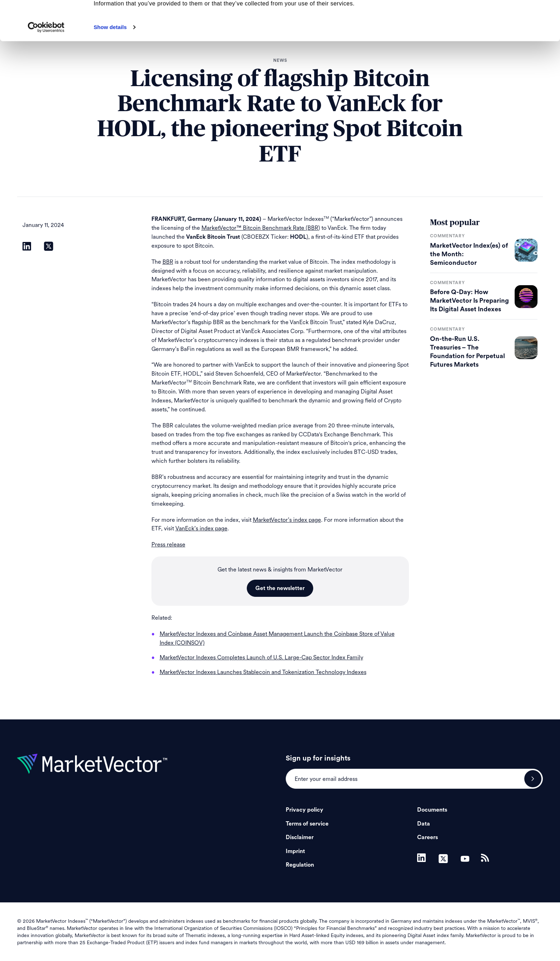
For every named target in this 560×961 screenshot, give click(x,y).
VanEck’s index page (201, 528)
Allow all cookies (501, 18)
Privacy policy (304, 810)
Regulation (300, 865)
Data (424, 824)
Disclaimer (300, 837)
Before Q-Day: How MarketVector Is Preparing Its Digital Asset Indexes (469, 301)
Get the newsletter (280, 588)
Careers (427, 837)
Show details (110, 67)
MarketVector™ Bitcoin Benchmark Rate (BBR (260, 228)
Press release (168, 544)
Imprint (295, 851)
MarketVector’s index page (287, 520)
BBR (168, 262)
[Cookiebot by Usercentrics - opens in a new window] (46, 67)
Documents (432, 810)
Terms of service (307, 824)
